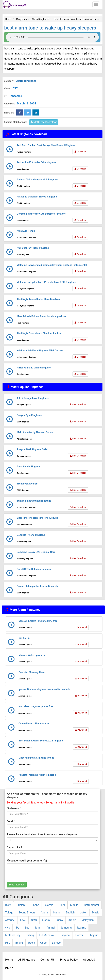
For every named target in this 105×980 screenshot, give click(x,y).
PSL (8, 943)
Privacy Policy (69, 960)
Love (23, 920)
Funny (59, 920)
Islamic (49, 905)
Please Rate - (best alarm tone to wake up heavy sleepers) (42, 834)
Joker (83, 913)
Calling (30, 935)
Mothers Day (13, 935)
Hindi (62, 905)
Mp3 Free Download (44, 122)
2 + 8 (19, 847)
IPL (17, 928)
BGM (8, 905)
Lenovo (56, 943)
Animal (51, 928)
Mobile (74, 905)
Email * (11, 821)
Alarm (44, 913)
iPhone (35, 905)
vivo (8, 928)
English (70, 913)
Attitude (10, 920)
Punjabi (21, 905)
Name (57, 913)
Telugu (9, 913)
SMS (34, 920)
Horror (79, 935)
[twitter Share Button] (28, 112)
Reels (32, 943)
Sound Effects (27, 913)
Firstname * (14, 808)
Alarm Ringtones (26, 81)
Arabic (72, 920)
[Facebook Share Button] (20, 112)
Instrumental (91, 905)
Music (96, 913)
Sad (27, 928)
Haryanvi (65, 935)
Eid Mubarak (47, 935)
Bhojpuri (93, 935)
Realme (82, 928)
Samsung (66, 928)
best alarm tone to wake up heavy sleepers (50, 28)
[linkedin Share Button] (36, 112)
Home (9, 960)
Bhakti (19, 943)
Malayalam (88, 920)
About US (89, 960)
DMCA (9, 968)
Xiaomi (46, 920)
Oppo (43, 943)
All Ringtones (27, 960)
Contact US (48, 960)
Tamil (38, 928)
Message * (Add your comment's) (27, 861)
